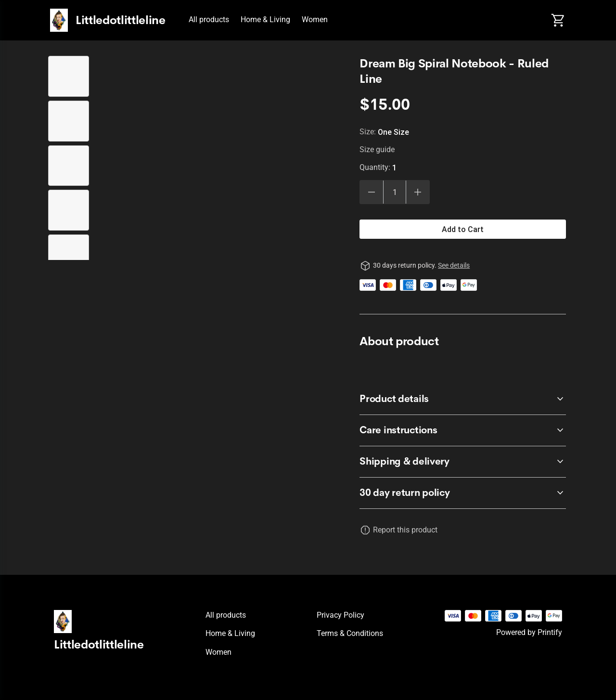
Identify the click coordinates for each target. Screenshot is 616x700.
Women (315, 19)
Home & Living (265, 19)
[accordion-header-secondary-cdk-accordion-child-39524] (463, 430)
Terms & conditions (350, 633)
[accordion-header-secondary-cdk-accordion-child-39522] (463, 493)
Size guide (377, 149)
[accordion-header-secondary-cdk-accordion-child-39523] (463, 399)
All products (209, 19)
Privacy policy (340, 615)
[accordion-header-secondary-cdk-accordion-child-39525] (463, 462)
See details (454, 265)
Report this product (405, 530)
